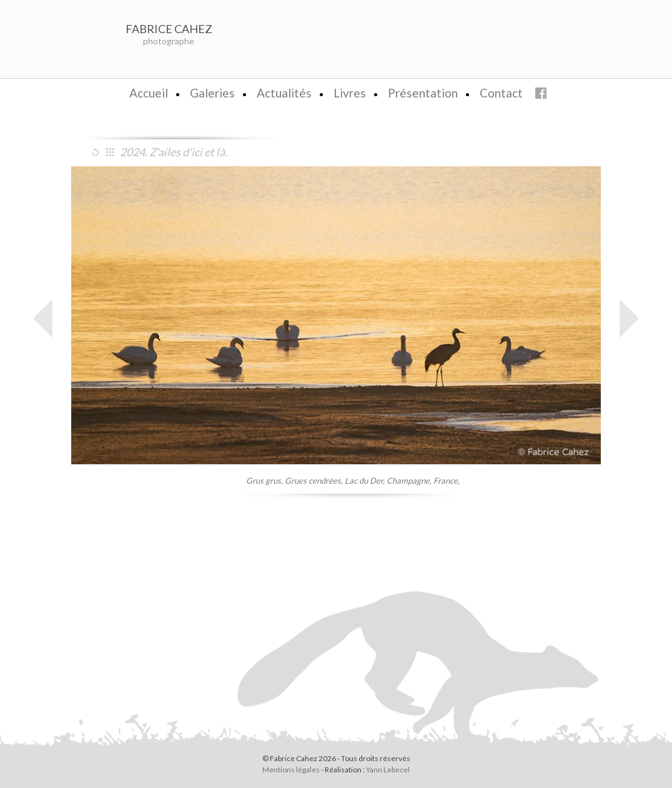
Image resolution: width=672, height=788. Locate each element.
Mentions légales (291, 770)
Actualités (284, 93)
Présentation (423, 93)
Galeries (212, 93)
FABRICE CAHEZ (169, 29)
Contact (501, 93)
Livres (350, 93)
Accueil (149, 93)
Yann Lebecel (388, 770)
